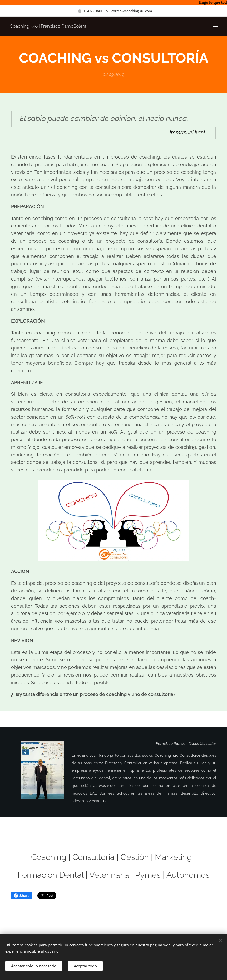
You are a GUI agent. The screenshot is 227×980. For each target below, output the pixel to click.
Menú (215, 27)
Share (22, 896)
